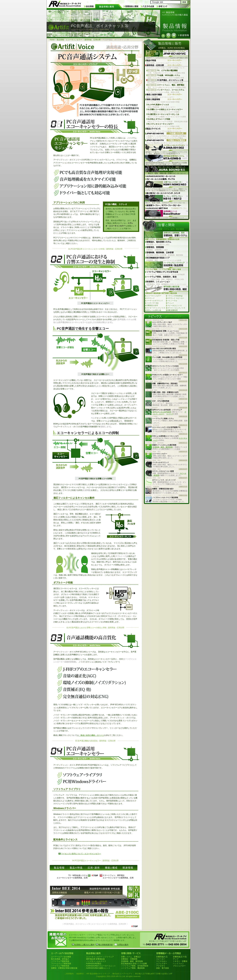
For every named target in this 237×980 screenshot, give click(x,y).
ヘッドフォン (178, 964)
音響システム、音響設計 (131, 957)
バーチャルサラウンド (155, 301)
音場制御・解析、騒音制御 (162, 447)
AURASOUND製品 (94, 964)
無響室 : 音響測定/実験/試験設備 (64, 968)
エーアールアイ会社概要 (61, 957)
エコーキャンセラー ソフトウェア (100, 957)
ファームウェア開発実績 (61, 964)
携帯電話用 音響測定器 (95, 959)
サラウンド (150, 298)
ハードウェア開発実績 (60, 966)
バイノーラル (172, 301)
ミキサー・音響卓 (180, 961)
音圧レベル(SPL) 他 (154, 310)
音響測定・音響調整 (129, 959)
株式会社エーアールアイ (122, 974)
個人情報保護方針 (106, 945)
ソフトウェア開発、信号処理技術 (135, 966)
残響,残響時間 (172, 310)
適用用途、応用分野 (93, 40)
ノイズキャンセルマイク (96, 961)
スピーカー (161, 959)
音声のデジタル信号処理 (162, 412)
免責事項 (80, 974)
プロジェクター (179, 966)
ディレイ (170, 303)
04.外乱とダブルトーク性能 (159, 119)
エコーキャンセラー (74, 40)
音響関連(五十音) (180, 957)
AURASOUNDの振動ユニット (98, 968)
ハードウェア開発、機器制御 (133, 968)
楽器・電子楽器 (162, 968)
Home (52, 40)
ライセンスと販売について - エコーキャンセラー (81, 854)
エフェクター (162, 964)
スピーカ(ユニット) (174, 305)
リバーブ (170, 414)
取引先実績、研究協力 (60, 959)
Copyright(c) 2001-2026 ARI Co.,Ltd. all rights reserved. (118, 976)
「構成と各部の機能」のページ (91, 735)
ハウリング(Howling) (175, 296)
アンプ (176, 959)
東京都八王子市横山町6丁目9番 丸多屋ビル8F (154, 974)
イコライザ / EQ (152, 303)
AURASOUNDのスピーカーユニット (101, 966)
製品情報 (60, 40)
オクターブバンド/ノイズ (156, 308)
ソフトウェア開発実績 (60, 961)
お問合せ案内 (123, 945)
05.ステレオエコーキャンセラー (161, 124)
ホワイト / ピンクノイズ (176, 308)
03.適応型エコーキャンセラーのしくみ (163, 114)
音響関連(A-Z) (162, 957)
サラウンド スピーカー (176, 298)
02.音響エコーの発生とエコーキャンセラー (165, 109)
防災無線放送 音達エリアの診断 (134, 964)
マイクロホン (162, 961)
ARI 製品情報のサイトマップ (98, 974)
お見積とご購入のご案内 (84, 945)
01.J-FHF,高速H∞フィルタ (158, 105)
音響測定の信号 (152, 305)
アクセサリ (161, 966)
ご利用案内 (69, 974)
